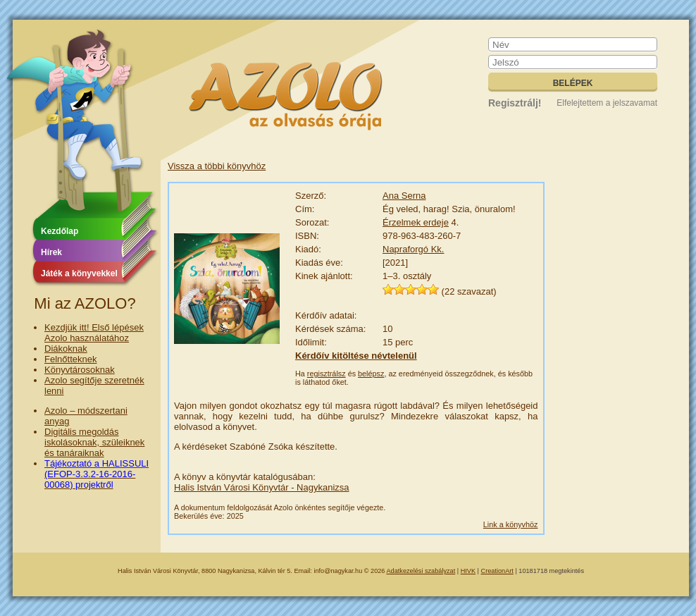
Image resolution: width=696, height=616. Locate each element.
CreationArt (497, 571)
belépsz (371, 374)
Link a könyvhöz (511, 524)
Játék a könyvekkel (79, 273)
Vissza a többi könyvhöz (217, 166)
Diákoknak (66, 349)
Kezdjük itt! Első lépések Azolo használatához (94, 333)
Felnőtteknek (70, 359)
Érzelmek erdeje (416, 222)
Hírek (51, 252)
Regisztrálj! (515, 103)
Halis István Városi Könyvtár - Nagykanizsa (262, 487)
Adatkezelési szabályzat (421, 571)
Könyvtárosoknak (80, 370)
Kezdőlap (60, 231)
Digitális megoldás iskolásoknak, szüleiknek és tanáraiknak (94, 442)
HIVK (468, 571)
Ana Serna (404, 196)
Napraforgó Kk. (413, 249)
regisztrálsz (327, 374)
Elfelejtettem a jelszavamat (607, 103)
